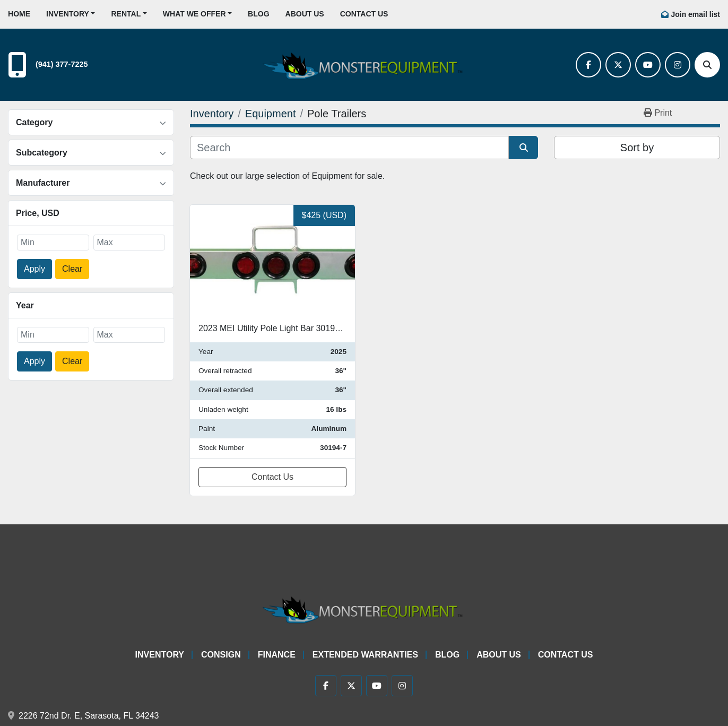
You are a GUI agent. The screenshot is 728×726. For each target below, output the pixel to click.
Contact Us (364, 14)
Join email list (695, 14)
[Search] (707, 65)
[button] (71, 14)
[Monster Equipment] (364, 608)
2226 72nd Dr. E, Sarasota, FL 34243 (89, 716)
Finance (277, 655)
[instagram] (678, 65)
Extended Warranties (365, 655)
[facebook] (588, 65)
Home (19, 14)
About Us (305, 14)
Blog (258, 14)
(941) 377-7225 (62, 64)
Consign (221, 655)
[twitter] (618, 65)
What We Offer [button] (194, 14)
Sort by (637, 148)
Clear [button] (72, 269)
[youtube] (648, 65)
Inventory (68, 14)
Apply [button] (34, 269)
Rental (126, 14)
